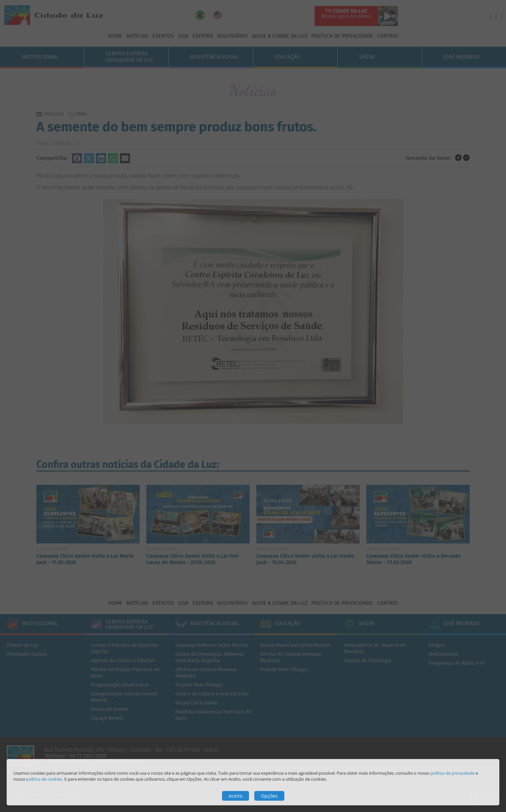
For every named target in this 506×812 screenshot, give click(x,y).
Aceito (235, 796)
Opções (269, 796)
